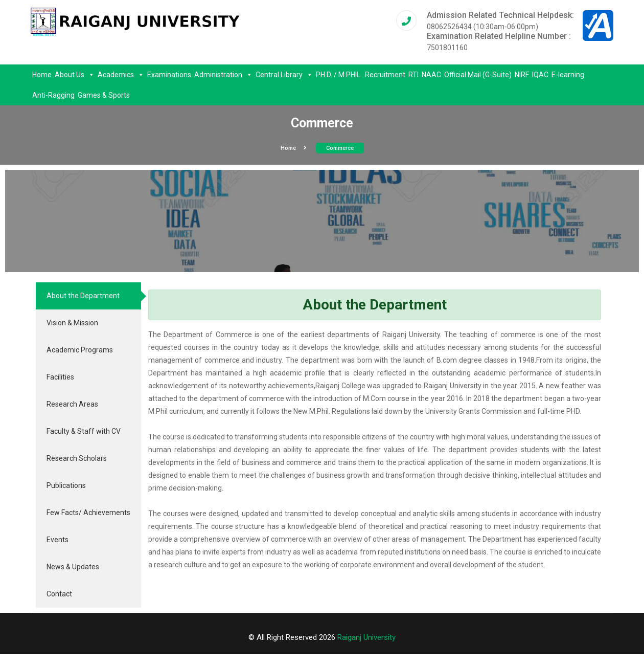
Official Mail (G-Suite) (478, 75)
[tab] (88, 296)
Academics (121, 75)
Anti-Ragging (53, 95)
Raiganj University (366, 637)
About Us (75, 75)
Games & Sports (104, 95)
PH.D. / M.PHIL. (339, 75)
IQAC (540, 75)
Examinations (169, 75)
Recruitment (385, 75)
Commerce (340, 148)
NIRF (522, 75)
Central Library (284, 75)
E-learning (568, 75)
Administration (223, 75)
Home (42, 75)
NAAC (431, 75)
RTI (413, 75)
